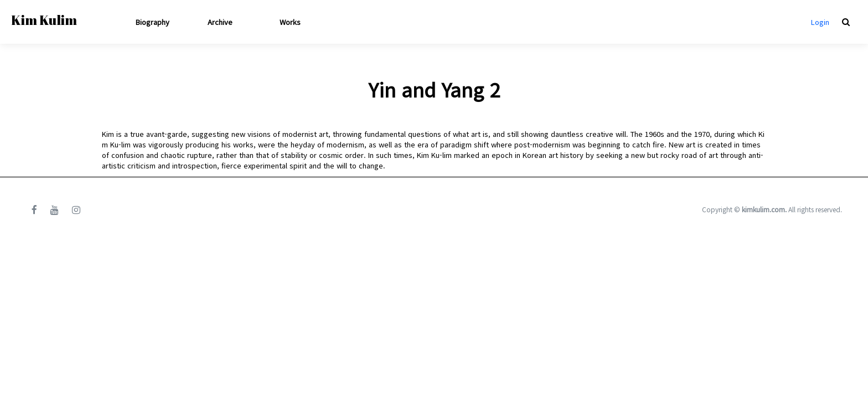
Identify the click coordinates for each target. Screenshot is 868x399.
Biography (153, 22)
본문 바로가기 (0, 0)
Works (290, 22)
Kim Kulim (44, 20)
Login (820, 22)
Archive (220, 22)
